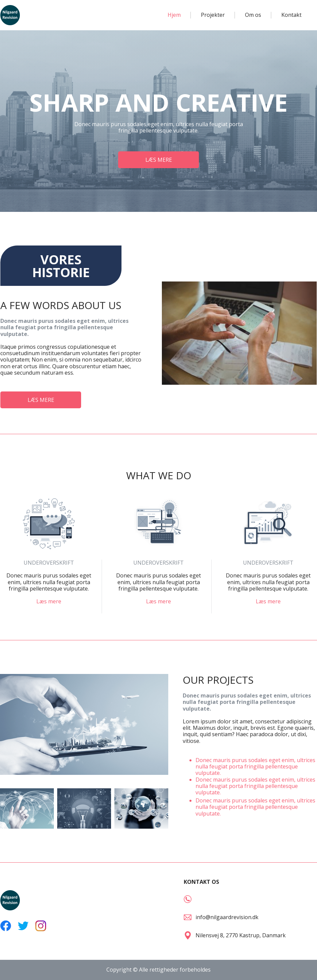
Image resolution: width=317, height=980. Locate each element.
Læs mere (49, 601)
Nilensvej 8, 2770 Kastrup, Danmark (241, 935)
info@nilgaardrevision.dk (227, 917)
